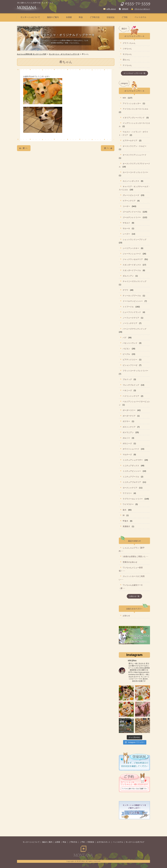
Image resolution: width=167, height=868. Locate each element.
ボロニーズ (127, 443)
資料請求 (125, 9)
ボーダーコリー (129, 410)
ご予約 (82, 842)
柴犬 (125, 510)
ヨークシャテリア (130, 488)
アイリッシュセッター (132, 103)
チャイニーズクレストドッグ (135, 281)
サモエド (126, 223)
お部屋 (57, 842)
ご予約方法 (73, 842)
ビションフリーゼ (130, 365)
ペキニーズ (127, 390)
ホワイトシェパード (131, 449)
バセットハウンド (130, 343)
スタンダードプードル (132, 270)
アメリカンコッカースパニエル (135, 109)
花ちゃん (126, 60)
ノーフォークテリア (131, 318)
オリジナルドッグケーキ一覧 (134, 73)
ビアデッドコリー (130, 360)
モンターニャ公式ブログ (135, 842)
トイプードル (128, 307)
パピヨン (126, 349)
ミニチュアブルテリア (132, 482)
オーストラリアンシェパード (135, 155)
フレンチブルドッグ (131, 385)
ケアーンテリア (129, 201)
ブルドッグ (127, 379)
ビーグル (126, 354)
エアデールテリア (130, 141)
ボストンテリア (129, 427)
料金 (64, 842)
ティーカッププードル (132, 296)
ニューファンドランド (132, 312)
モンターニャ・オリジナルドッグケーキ (64, 54)
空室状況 (91, 842)
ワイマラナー (128, 504)
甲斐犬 (125, 521)
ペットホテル (118, 842)
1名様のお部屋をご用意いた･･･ (136, 556)
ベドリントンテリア (131, 396)
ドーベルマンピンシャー (133, 301)
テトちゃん (127, 65)
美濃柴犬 (126, 526)
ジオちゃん (127, 49)
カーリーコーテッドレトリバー (135, 172)
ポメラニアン (128, 432)
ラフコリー (127, 493)
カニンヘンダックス (131, 181)
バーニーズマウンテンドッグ (135, 329)
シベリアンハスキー (131, 248)
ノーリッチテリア (130, 323)
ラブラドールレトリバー (133, 499)
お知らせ (126, 616)
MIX (124, 98)
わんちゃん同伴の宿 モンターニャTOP (32, 54)
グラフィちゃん (129, 43)
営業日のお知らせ (130, 562)
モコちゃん (127, 54)
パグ (125, 338)
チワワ (125, 290)
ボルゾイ (126, 438)
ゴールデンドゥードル (132, 212)
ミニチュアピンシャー (132, 471)
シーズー (126, 234)
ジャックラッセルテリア (133, 259)
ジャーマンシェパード (132, 254)
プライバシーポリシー (142, 9)
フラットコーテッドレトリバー (135, 371)
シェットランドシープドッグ (135, 239)
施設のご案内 (47, 842)
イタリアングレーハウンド (134, 118)
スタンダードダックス (132, 265)
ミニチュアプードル (131, 477)
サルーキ (126, 228)
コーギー (126, 206)
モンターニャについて (31, 842)
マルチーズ (127, 455)
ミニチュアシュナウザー (133, 460)
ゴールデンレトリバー (132, 217)
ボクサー (126, 421)
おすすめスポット (104, 842)
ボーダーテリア (129, 416)
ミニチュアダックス (131, 466)
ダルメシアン (128, 276)
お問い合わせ (111, 9)
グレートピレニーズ (131, 195)
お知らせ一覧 (134, 596)
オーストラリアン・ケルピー (135, 146)
